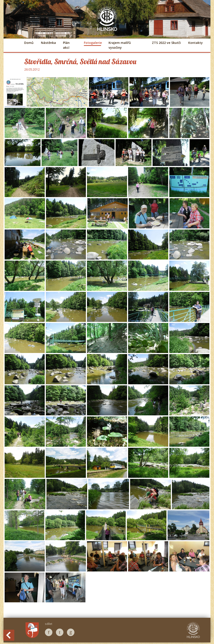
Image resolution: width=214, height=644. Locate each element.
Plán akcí (66, 45)
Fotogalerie (92, 43)
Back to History (9, 635)
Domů (29, 43)
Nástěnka (48, 43)
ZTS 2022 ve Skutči (166, 43)
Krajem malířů (120, 45)
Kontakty (196, 43)
